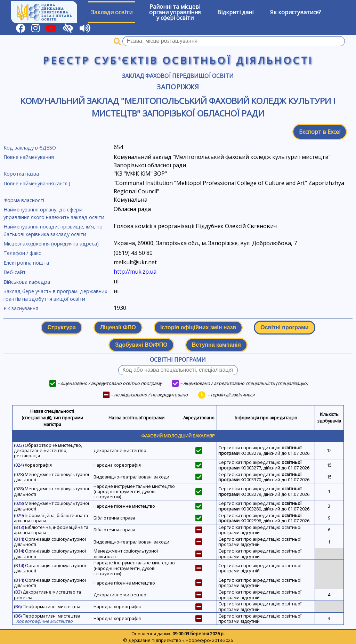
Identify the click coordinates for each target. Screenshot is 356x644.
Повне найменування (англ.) (37, 183)
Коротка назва (21, 174)
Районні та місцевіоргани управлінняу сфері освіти (175, 12)
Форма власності (24, 200)
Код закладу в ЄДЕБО (30, 148)
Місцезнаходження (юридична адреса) (51, 244)
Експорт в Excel (320, 132)
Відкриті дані (235, 12)
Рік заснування (21, 308)
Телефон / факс (22, 253)
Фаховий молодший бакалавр (178, 436)
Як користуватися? (296, 12)
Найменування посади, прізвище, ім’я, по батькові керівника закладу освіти (53, 230)
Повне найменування (29, 157)
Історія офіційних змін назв (198, 327)
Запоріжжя (178, 87)
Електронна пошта (26, 263)
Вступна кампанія (216, 345)
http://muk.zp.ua (135, 272)
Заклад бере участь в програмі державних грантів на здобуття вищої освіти (55, 295)
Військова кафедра (27, 282)
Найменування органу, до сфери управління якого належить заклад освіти (54, 213)
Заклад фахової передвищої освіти (178, 76)
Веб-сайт (15, 272)
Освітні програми (284, 327)
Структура (61, 327)
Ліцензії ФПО (118, 327)
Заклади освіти (112, 12)
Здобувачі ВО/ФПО (141, 345)
